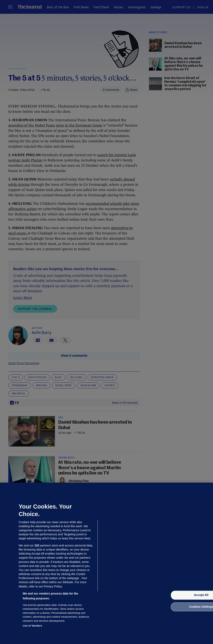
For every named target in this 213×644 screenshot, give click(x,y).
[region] (106, 563)
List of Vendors (32, 626)
